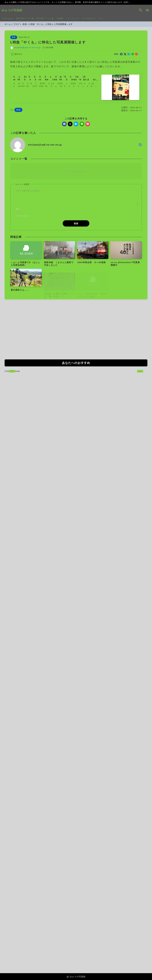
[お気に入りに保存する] (16, 55)
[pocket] (136, 55)
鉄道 (14, 38)
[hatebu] (129, 55)
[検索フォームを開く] (138, 10)
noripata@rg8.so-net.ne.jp (27, 48)
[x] (125, 55)
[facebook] (121, 55)
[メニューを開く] (144, 10)
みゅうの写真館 (15, 10)
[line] (133, 55)
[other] (140, 145)
